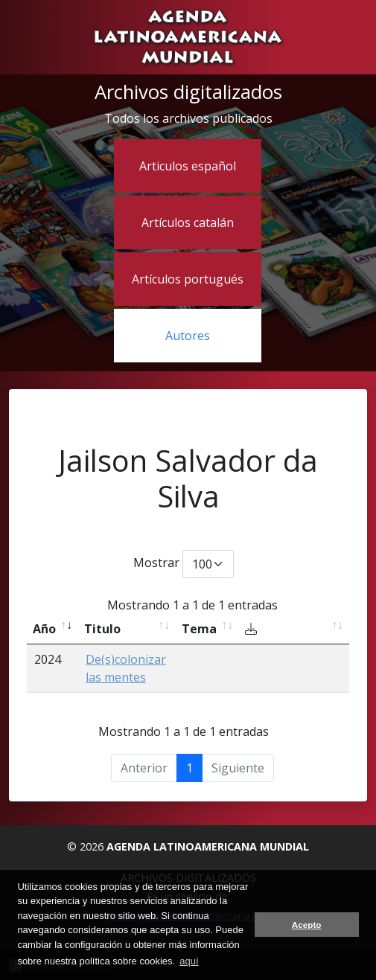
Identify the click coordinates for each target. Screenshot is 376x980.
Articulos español (188, 166)
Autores (188, 336)
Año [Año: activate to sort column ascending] (44, 629)
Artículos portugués (188, 279)
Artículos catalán (188, 222)
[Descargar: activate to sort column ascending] (294, 629)
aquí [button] (189, 961)
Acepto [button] (307, 925)
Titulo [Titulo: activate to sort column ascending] (102, 629)
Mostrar (184, 564)
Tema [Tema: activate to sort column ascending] (199, 629)
